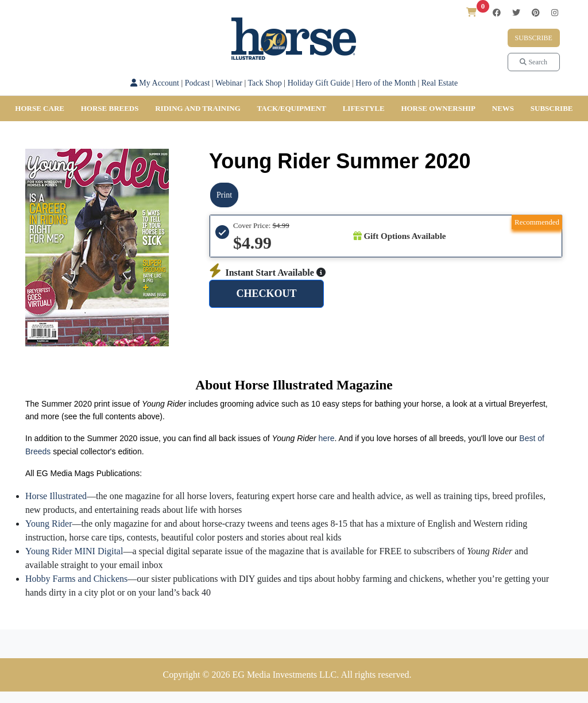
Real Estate (440, 83)
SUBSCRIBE (552, 108)
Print (224, 195)
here (327, 438)
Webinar (229, 83)
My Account (155, 83)
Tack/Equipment (292, 108)
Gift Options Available (400, 236)
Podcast (198, 83)
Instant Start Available (267, 273)
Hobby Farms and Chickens (76, 579)
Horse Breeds (110, 108)
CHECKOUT (266, 293)
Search (533, 62)
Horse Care (40, 108)
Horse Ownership (438, 108)
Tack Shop (265, 83)
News (503, 108)
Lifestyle (364, 108)
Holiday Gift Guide (319, 83)
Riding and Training (198, 108)
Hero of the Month (386, 83)
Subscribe (534, 38)
